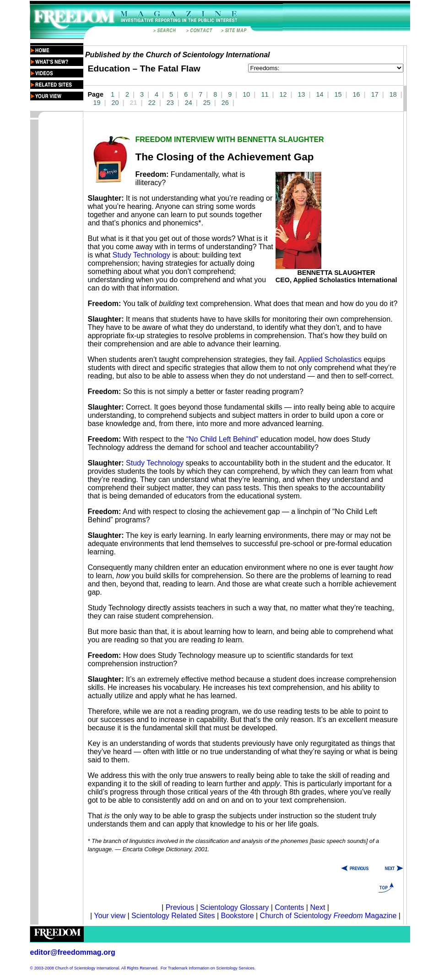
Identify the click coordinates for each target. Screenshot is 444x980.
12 (283, 94)
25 (207, 103)
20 (115, 103)
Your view (110, 916)
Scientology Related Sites (173, 916)
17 (375, 94)
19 (97, 103)
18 (393, 94)
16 (357, 94)
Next (317, 907)
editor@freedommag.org (73, 952)
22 (152, 103)
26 (225, 103)
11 (265, 94)
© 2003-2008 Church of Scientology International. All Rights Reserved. (95, 968)
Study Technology (141, 255)
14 (320, 94)
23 (170, 103)
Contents (289, 907)
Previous (181, 907)
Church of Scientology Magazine (328, 916)
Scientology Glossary (234, 907)
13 (301, 94)
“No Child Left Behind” (222, 439)
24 (189, 103)
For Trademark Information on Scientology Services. (208, 968)
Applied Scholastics (330, 359)
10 (246, 94)
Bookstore (237, 916)
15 (338, 94)
